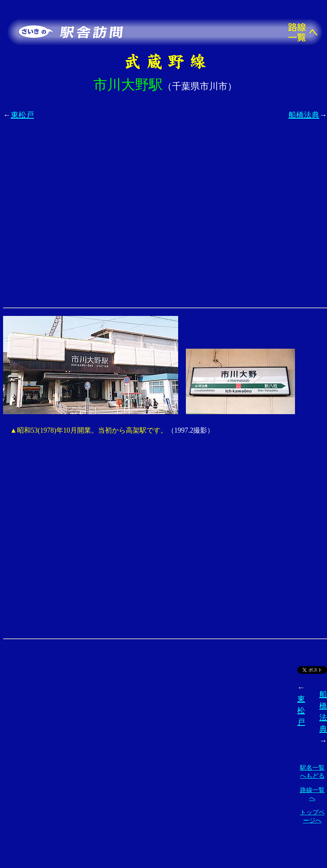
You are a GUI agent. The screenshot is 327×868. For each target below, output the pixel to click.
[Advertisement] (86, 218)
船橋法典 (304, 115)
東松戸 (22, 115)
